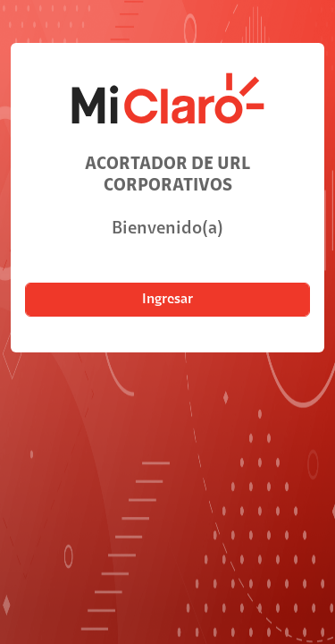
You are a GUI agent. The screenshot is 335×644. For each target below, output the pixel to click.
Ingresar (167, 300)
